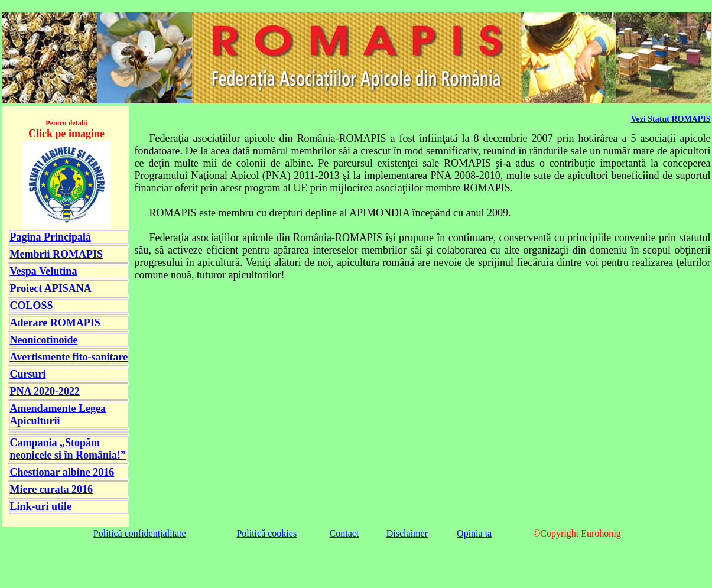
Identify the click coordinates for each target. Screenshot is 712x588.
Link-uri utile (41, 506)
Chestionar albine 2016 (62, 472)
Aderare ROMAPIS (55, 323)
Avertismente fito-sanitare (69, 357)
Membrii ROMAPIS (56, 254)
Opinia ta (474, 533)
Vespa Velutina (44, 271)
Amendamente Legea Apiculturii (58, 415)
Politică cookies (266, 533)
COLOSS (32, 306)
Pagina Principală (51, 237)
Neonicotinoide (44, 340)
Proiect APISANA (51, 288)
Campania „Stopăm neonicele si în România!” (68, 449)
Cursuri (28, 374)
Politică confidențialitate (140, 533)
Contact (344, 533)
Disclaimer (407, 533)
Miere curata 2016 (52, 489)
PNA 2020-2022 (45, 391)
